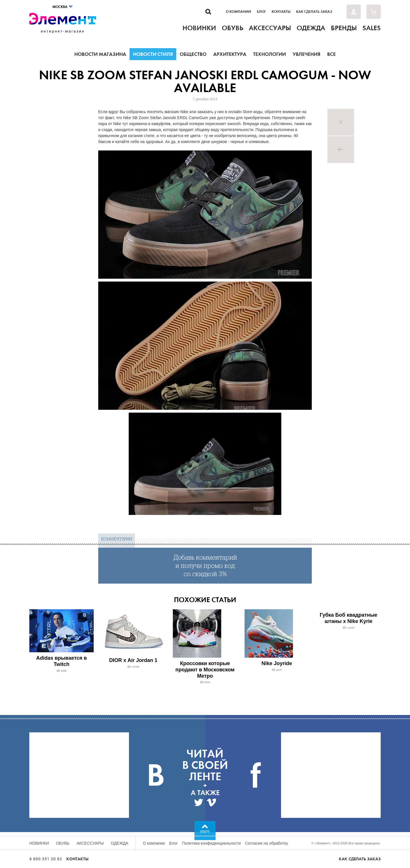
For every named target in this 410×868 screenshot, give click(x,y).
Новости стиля (153, 54)
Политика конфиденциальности (211, 843)
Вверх (205, 832)
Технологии (269, 54)
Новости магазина (100, 54)
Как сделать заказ (314, 12)
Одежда (120, 843)
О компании (238, 12)
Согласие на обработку (267, 843)
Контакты (281, 12)
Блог (261, 12)
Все (331, 54)
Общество (193, 54)
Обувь (63, 843)
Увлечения (307, 54)
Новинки (39, 843)
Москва (63, 7)
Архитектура (230, 54)
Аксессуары (90, 843)
